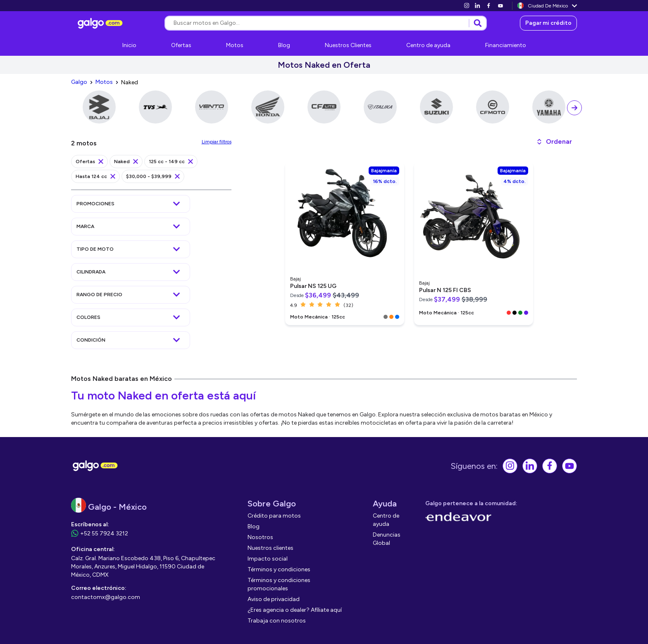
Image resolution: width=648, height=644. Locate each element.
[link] (467, 6)
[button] (554, 142)
